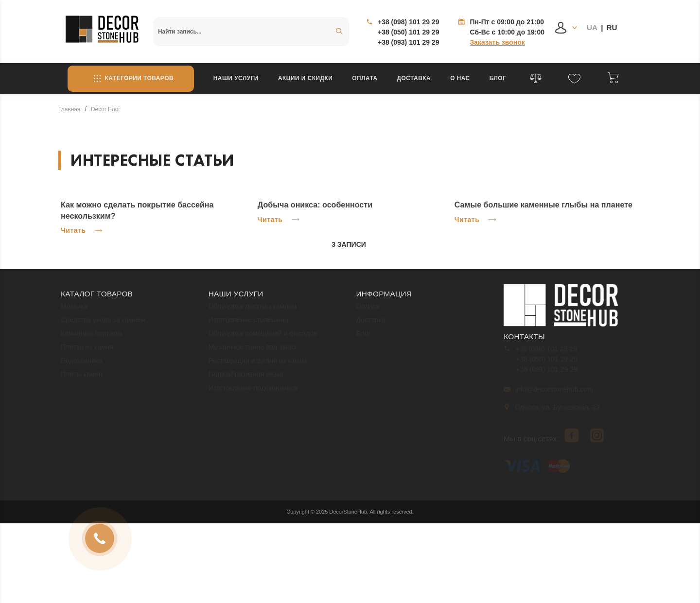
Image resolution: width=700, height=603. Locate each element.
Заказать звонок (497, 42)
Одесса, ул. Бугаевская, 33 (552, 412)
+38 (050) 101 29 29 (409, 32)
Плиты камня (82, 379)
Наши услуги (236, 78)
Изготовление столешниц (249, 324)
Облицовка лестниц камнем (253, 310)
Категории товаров (131, 79)
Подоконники (81, 365)
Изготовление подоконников (253, 392)
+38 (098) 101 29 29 (409, 22)
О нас (460, 78)
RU (612, 27)
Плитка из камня (87, 351)
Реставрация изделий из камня (258, 365)
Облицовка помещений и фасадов (263, 338)
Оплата (365, 78)
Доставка (414, 78)
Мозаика (74, 310)
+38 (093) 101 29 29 (409, 42)
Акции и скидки (305, 78)
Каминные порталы (91, 338)
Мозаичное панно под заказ (252, 351)
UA (592, 27)
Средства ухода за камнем (103, 324)
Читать (82, 230)
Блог (498, 78)
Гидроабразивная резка (246, 379)
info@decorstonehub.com (548, 394)
